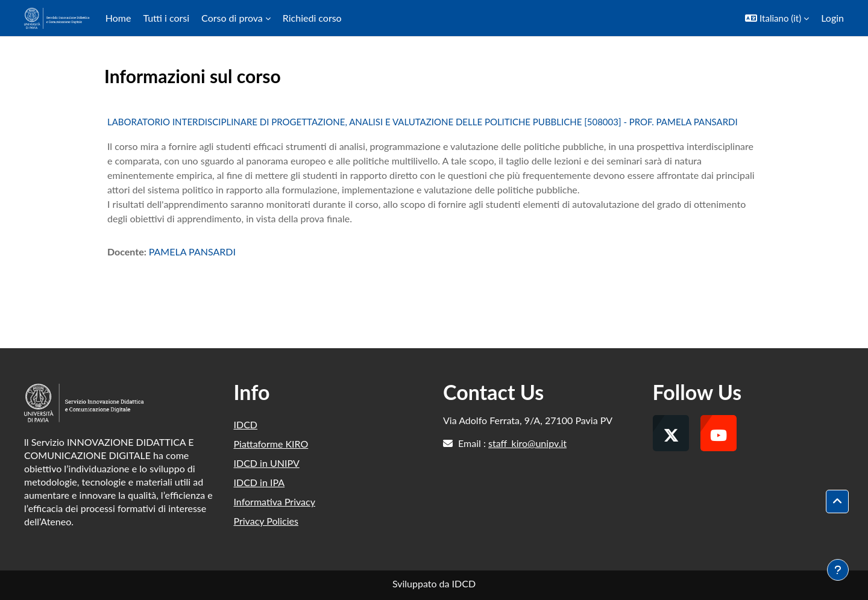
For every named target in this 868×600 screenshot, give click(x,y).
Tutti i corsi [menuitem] (166, 18)
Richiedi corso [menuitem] (312, 18)
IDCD (246, 424)
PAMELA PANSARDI (192, 252)
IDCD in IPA (259, 482)
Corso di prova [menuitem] (232, 18)
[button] (777, 18)
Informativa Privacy (275, 502)
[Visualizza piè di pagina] (838, 570)
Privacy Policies (266, 521)
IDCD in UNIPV (267, 463)
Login (832, 18)
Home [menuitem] (118, 18)
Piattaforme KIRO (271, 444)
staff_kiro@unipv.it (527, 443)
